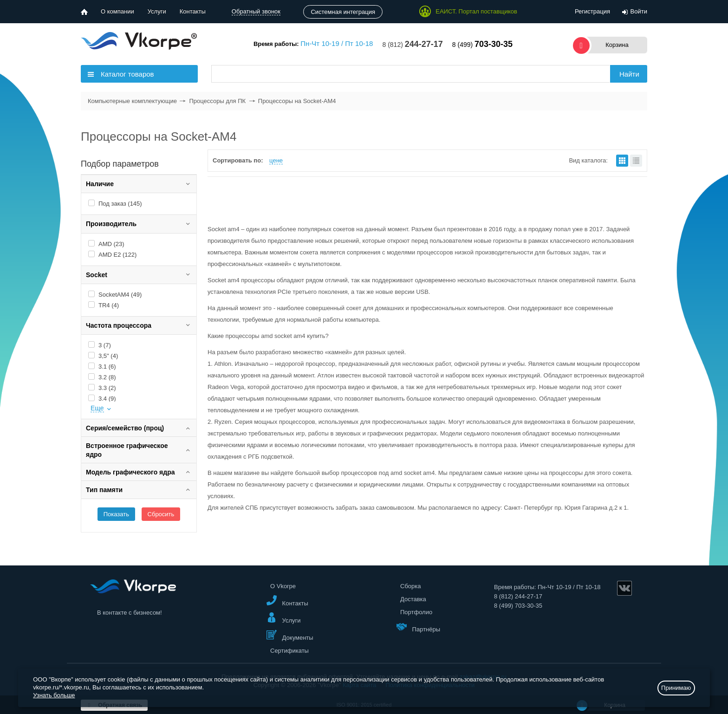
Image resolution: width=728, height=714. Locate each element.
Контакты (193, 11)
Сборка (411, 586)
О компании (117, 11)
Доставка (413, 599)
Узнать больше (54, 695)
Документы (290, 635)
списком (636, 161)
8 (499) (482, 45)
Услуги (157, 11)
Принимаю (676, 688)
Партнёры (418, 627)
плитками (622, 161)
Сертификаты (289, 651)
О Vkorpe (283, 586)
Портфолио (416, 612)
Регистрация (592, 11)
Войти (639, 11)
